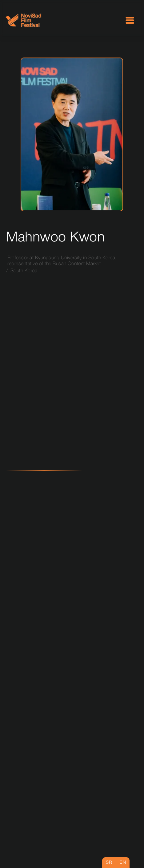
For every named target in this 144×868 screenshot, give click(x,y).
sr (109, 863)
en (123, 863)
